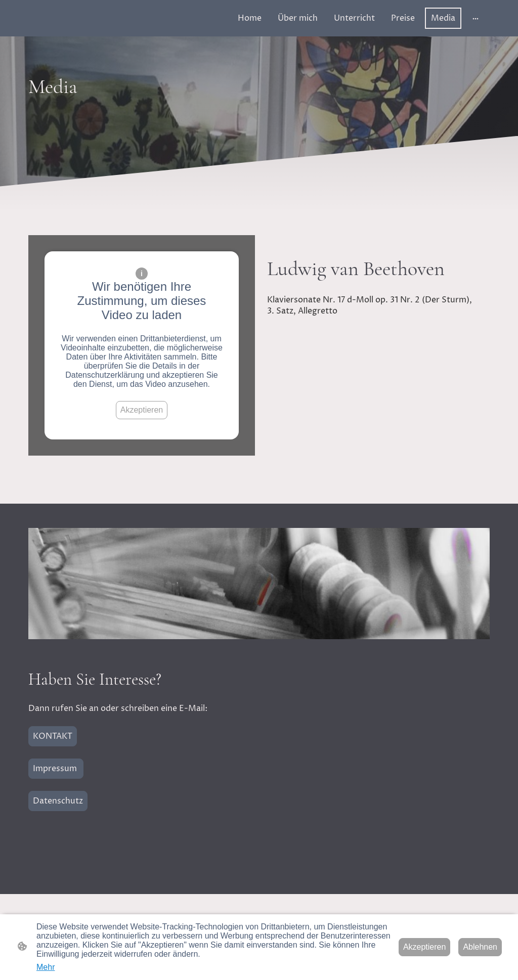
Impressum (56, 769)
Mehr (46, 967)
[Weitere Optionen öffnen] (476, 18)
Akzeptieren (142, 410)
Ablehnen (480, 947)
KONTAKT (53, 736)
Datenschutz (58, 801)
